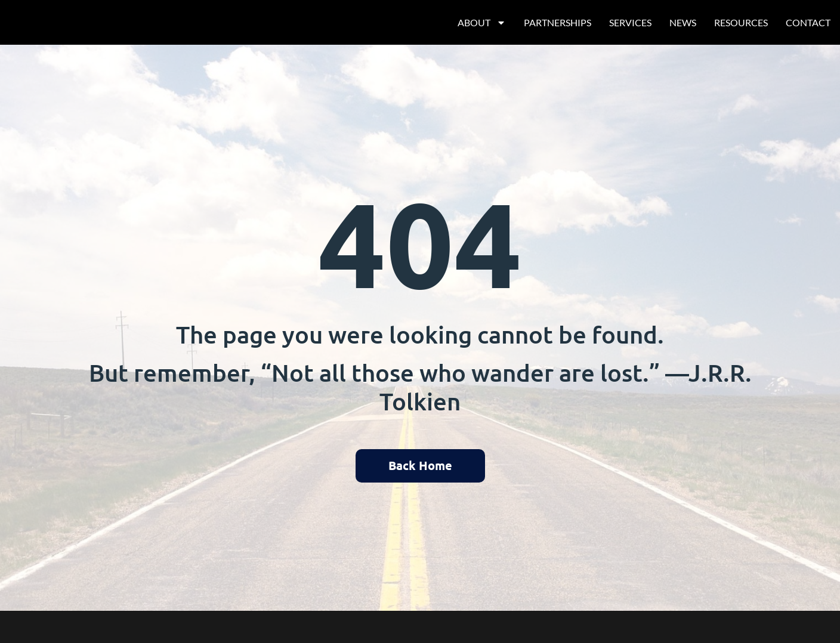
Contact (808, 22)
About (482, 23)
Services (630, 22)
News (683, 22)
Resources (741, 22)
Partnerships (558, 22)
